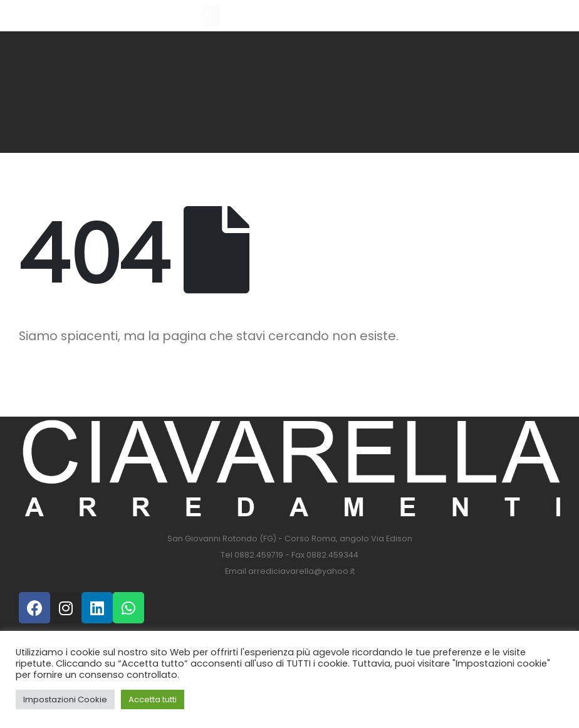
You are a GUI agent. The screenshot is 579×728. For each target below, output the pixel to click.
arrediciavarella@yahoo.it (301, 571)
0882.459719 (259, 555)
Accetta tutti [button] (153, 699)
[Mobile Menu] (211, 16)
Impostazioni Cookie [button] (65, 699)
